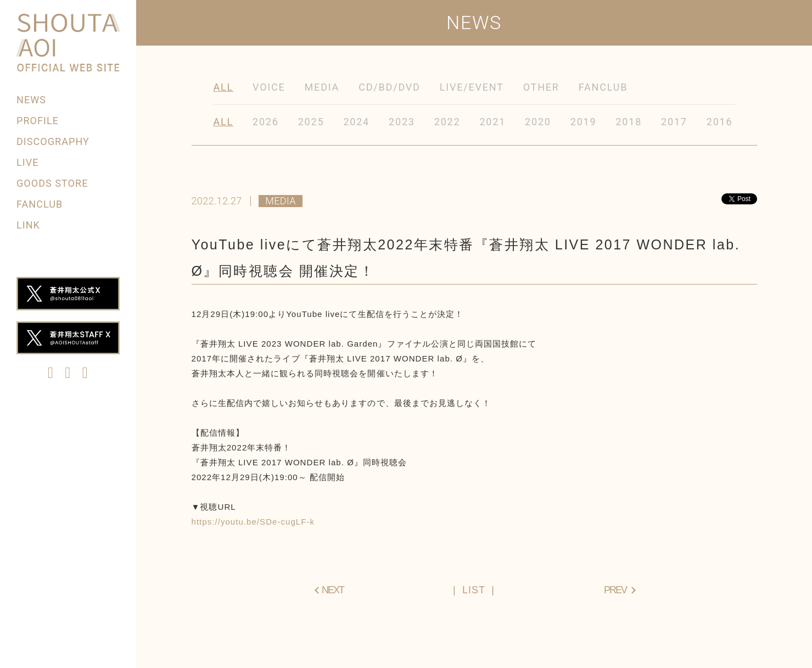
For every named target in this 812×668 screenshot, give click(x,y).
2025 (311, 122)
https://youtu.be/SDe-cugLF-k (253, 522)
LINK (28, 225)
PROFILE (38, 121)
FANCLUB (40, 204)
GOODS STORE (52, 183)
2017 (674, 122)
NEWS (31, 100)
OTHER (541, 87)
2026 (266, 122)
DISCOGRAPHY (53, 141)
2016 (720, 122)
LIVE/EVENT (472, 87)
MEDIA (322, 87)
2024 (356, 122)
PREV (615, 590)
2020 (538, 122)
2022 (447, 122)
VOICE (269, 87)
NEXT (333, 590)
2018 (629, 122)
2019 (584, 122)
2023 (402, 122)
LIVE (27, 162)
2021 (492, 122)
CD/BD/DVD (390, 87)
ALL (224, 87)
